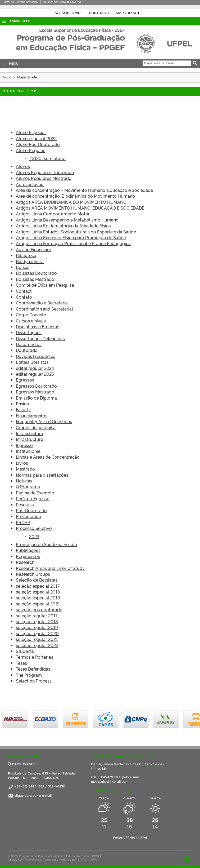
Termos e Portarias (35, 657)
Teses (21, 663)
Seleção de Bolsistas (37, 580)
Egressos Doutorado (36, 386)
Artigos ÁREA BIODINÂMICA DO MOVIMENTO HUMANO (71, 202)
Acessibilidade (69, 13)
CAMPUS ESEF (22, 764)
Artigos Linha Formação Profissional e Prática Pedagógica (73, 243)
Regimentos (28, 556)
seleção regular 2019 (37, 627)
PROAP (23, 522)
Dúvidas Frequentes (36, 356)
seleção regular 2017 (37, 615)
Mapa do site (128, 13)
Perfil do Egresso (33, 498)
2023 (34, 536)
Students (25, 651)
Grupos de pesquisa (36, 427)
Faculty (23, 409)
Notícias (24, 481)
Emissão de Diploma (36, 398)
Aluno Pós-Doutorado (38, 144)
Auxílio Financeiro (34, 249)
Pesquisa (25, 504)
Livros (22, 463)
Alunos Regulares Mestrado (44, 178)
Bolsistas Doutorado (36, 273)
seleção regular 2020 (37, 633)
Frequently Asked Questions (44, 421)
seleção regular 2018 (37, 621)
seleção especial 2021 (38, 604)
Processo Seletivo (34, 528)
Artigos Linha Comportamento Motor (53, 214)
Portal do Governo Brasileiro (20, 2)
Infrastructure (29, 439)
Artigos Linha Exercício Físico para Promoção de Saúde (71, 237)
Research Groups (33, 574)
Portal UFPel (20, 21)
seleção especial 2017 (38, 586)
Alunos (23, 166)
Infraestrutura (29, 433)
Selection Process (34, 681)
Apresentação (30, 184)
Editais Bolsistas (32, 362)
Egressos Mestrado (35, 392)
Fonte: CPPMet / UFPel (130, 838)
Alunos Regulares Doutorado (45, 172)
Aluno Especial (31, 132)
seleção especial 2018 (38, 592)
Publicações (28, 550)
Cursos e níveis (31, 321)
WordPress (33, 860)
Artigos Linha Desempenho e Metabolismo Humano (67, 220)
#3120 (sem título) (47, 158)
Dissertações (29, 332)
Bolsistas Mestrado (35, 279)
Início (7, 77)
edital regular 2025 (35, 374)
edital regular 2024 (35, 368)
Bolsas (23, 267)
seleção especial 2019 (38, 597)
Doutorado (27, 350)
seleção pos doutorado (39, 609)
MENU (10, 63)
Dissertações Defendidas (40, 338)
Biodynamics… (30, 261)
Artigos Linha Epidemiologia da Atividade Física (63, 225)
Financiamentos (32, 415)
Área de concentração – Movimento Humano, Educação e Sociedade (84, 190)
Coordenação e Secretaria (42, 303)
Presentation (28, 516)
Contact (24, 291)
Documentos (29, 344)
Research (25, 562)
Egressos (25, 380)
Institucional (28, 451)
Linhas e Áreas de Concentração (48, 457)
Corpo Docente (31, 315)
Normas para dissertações (42, 475)
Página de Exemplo (35, 493)
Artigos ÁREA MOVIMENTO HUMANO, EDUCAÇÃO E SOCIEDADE (80, 208)
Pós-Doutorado (31, 510)
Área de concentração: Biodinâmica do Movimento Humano (75, 196)
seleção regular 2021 (37, 639)
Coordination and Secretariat (45, 309)
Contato (24, 297)
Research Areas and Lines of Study (50, 568)
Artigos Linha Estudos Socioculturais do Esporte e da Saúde (76, 232)
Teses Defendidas (33, 669)
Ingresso (24, 445)
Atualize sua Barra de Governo (62, 2)
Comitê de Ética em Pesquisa (45, 285)
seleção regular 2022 (37, 645)
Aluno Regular (30, 150)
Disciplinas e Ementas (38, 326)
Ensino (22, 404)
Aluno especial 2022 (36, 138)
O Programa (28, 486)
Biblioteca (26, 255)
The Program (29, 675)
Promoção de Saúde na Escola (46, 544)
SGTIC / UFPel (88, 860)
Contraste (100, 13)
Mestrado (25, 469)
